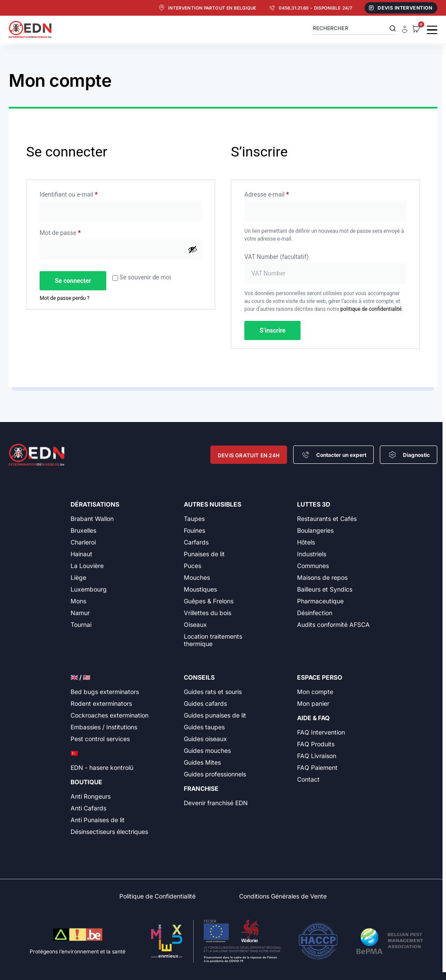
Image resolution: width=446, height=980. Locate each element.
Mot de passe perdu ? (64, 298)
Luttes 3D (314, 504)
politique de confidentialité (371, 309)
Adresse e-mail (281, 193)
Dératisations (95, 504)
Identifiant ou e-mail (83, 193)
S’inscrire (272, 330)
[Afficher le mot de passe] (193, 249)
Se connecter (73, 281)
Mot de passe (75, 231)
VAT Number (277, 257)
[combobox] (355, 28)
